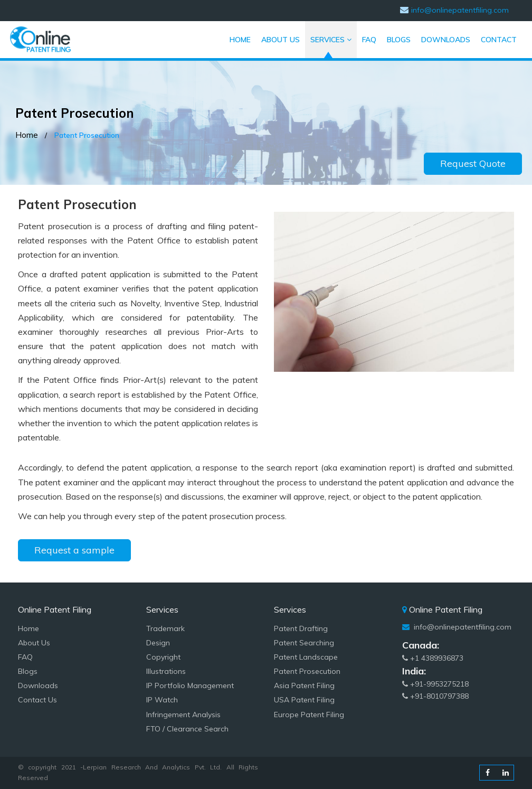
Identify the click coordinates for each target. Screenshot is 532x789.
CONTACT (499, 36)
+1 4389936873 (433, 658)
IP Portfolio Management (190, 685)
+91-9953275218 (435, 684)
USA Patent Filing (304, 700)
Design (158, 643)
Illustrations (166, 671)
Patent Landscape (306, 657)
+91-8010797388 (435, 696)
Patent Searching (304, 643)
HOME (243, 36)
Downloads (38, 685)
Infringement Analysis (183, 715)
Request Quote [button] (473, 163)
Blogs (28, 671)
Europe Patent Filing (309, 715)
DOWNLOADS (446, 40)
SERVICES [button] (331, 40)
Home (27, 135)
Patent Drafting (301, 628)
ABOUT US (283, 36)
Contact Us (37, 700)
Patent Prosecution (307, 671)
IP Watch (162, 700)
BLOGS (399, 40)
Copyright (163, 657)
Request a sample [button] (74, 550)
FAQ (369, 36)
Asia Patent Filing (304, 685)
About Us (34, 643)
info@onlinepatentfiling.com (462, 627)
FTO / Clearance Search (187, 729)
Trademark (165, 628)
